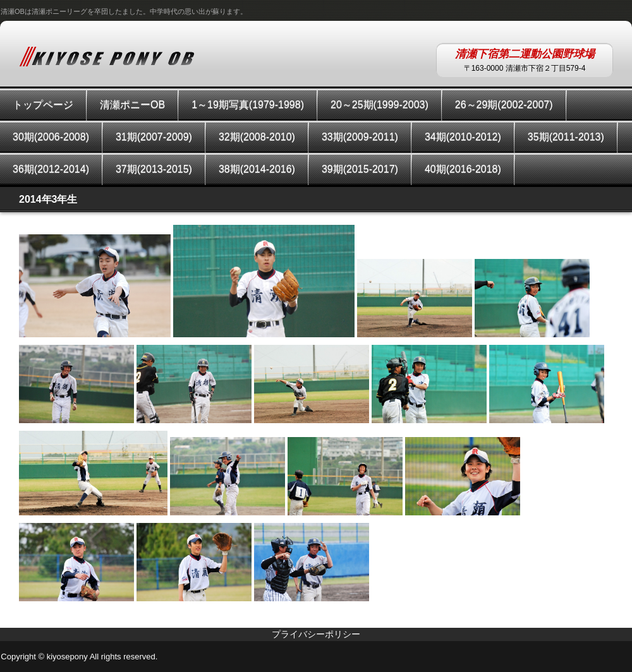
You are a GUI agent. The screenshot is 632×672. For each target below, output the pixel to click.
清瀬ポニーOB (132, 105)
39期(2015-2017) (360, 169)
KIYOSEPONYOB (107, 56)
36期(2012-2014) (51, 169)
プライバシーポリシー (316, 634)
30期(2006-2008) (51, 137)
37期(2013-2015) (154, 169)
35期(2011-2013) (566, 137)
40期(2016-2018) (463, 169)
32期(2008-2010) (257, 137)
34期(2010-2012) (463, 137)
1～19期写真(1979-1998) (248, 105)
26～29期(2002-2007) (504, 105)
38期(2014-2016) (257, 169)
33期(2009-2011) (360, 137)
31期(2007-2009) (154, 137)
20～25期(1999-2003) (380, 105)
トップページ (43, 105)
